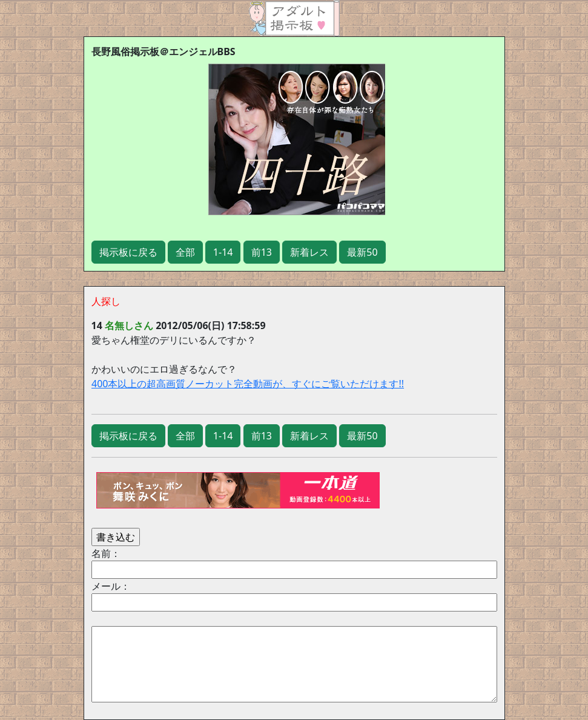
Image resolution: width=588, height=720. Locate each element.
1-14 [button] (223, 252)
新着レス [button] (309, 252)
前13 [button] (262, 252)
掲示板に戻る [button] (128, 252)
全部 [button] (185, 252)
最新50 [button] (362, 252)
